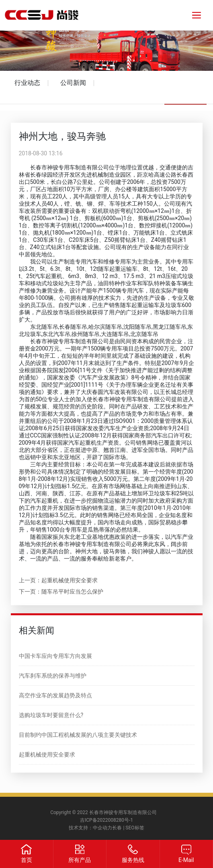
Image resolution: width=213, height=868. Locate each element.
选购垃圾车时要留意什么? (51, 715)
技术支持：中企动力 (90, 828)
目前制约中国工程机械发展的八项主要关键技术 (78, 735)
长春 (117, 828)
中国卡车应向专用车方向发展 (55, 656)
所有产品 (80, 860)
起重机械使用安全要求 (70, 580)
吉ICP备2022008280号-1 (106, 820)
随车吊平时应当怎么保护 (72, 592)
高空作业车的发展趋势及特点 (55, 695)
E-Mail (186, 860)
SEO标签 (135, 828)
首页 (27, 860)
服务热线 (133, 860)
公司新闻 (73, 83)
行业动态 (27, 83)
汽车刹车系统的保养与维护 (53, 676)
